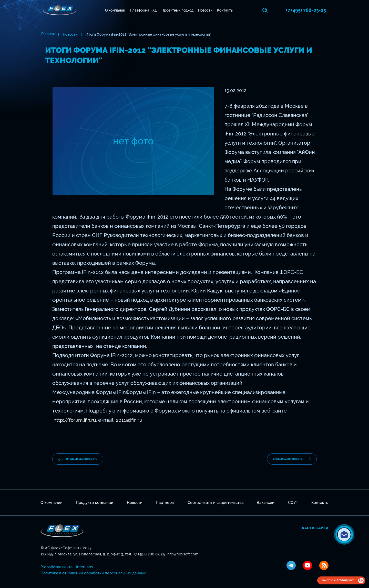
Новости (206, 10)
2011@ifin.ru (132, 419)
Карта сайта (315, 528)
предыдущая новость (84, 459)
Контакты (226, 10)
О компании (116, 10)
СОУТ (293, 503)
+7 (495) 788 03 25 (149, 554)
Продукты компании (95, 503)
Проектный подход (178, 10)
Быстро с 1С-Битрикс (338, 580)
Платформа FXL (144, 10)
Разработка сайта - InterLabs (67, 567)
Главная (47, 34)
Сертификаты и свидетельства (216, 503)
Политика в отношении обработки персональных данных (93, 573)
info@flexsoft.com (183, 554)
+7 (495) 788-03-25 (308, 10)
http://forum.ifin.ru (76, 419)
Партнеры (165, 503)
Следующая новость (286, 459)
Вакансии (266, 503)
